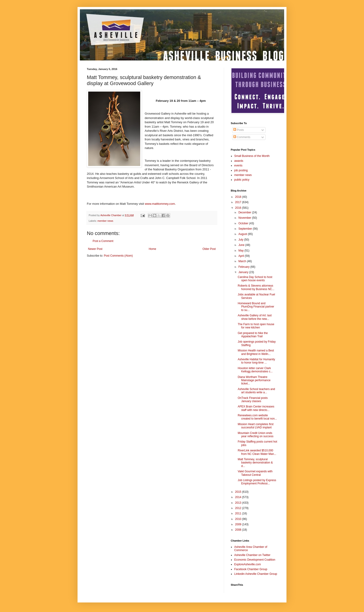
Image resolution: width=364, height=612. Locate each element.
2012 (239, 508)
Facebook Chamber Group (251, 569)
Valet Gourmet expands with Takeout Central (255, 473)
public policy (242, 180)
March (243, 261)
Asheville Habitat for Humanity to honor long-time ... (256, 361)
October (244, 223)
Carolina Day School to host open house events (255, 279)
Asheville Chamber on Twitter (252, 555)
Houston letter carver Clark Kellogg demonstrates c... (255, 370)
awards (239, 161)
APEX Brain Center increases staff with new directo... (256, 408)
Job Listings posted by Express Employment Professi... (257, 482)
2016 (239, 208)
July (241, 240)
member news (105, 221)
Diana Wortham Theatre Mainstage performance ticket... (254, 380)
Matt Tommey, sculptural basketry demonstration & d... (255, 463)
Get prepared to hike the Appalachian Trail (253, 335)
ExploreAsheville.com (248, 564)
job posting (241, 170)
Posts (239, 130)
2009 (239, 524)
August (243, 234)
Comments (242, 137)
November (245, 218)
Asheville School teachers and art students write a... (256, 391)
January (244, 272)
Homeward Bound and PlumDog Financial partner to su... (256, 307)
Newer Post (95, 249)
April (242, 256)
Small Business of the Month (252, 156)
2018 (239, 197)
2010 (239, 519)
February (244, 267)
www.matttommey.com (160, 204)
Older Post (209, 249)
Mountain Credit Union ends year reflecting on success (256, 435)
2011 (239, 513)
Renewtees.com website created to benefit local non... (257, 417)
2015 (239, 492)
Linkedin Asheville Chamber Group (256, 574)
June (242, 245)
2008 (239, 530)
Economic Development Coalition (255, 560)
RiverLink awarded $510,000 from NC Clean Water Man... (257, 452)
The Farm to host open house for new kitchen (256, 326)
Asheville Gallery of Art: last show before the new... (255, 317)
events (238, 165)
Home (153, 249)
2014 (239, 497)
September (246, 229)
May (241, 251)
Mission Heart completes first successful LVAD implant (256, 426)
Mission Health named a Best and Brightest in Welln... (256, 352)
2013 (239, 503)
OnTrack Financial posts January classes (253, 400)
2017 (239, 202)
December (245, 212)
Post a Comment (103, 241)
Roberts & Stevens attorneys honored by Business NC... (256, 287)
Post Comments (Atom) (118, 256)
